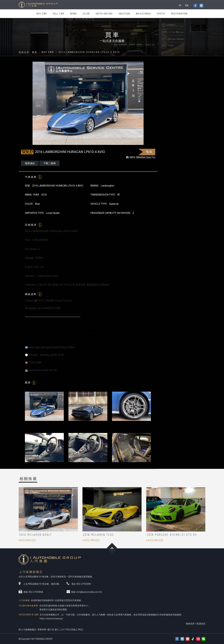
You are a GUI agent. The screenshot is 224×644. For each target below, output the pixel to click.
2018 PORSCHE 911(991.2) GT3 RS (172, 535)
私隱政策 (201, 624)
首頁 (35, 52)
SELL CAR (58, 14)
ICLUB (86, 14)
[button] (203, 639)
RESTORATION (179, 14)
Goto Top (112, 548)
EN (187, 6)
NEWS (73, 14)
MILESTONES (143, 14)
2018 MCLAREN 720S (99, 535)
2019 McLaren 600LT (36, 535)
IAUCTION (124, 14)
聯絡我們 (190, 624)
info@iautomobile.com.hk (89, 592)
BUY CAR (42, 14)
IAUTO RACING (104, 14)
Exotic (161, 14)
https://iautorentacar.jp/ (51, 619)
